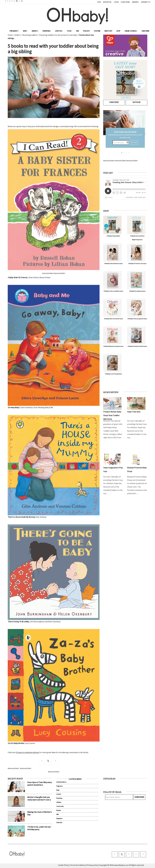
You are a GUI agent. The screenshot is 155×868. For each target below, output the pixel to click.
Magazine (59, 818)
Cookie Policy (63, 865)
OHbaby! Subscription (113, 236)
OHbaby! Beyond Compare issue (113, 346)
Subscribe (125, 2)
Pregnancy (14, 31)
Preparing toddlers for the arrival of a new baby (58, 35)
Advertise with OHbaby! (48, 273)
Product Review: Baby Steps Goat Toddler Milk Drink (112, 415)
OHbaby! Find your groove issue (137, 319)
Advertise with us (61, 782)
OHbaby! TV (146, 2)
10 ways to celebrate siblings (28, 752)
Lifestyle (59, 31)
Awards (135, 2)
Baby (25, 31)
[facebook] (115, 854)
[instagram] (129, 854)
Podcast (86, 31)
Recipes (59, 810)
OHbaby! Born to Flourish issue (113, 319)
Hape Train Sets (134, 412)
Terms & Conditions (78, 865)
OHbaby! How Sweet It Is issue (113, 263)
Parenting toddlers (30, 35)
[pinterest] (136, 854)
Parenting (47, 31)
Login (116, 2)
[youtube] (143, 854)
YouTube (97, 31)
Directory (108, 31)
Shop (118, 31)
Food (69, 31)
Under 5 (35, 31)
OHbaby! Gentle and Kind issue (137, 346)
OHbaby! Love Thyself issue (113, 374)
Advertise (107, 2)
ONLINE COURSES (131, 31)
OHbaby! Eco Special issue (137, 291)
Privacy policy (93, 865)
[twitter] (16, 1)
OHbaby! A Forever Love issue (137, 263)
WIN (77, 31)
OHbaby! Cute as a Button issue (113, 291)
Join (99, 2)
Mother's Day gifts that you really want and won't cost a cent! (39, 800)
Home (10, 35)
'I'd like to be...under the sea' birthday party (39, 828)
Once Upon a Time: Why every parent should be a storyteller (39, 785)
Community (60, 806)
